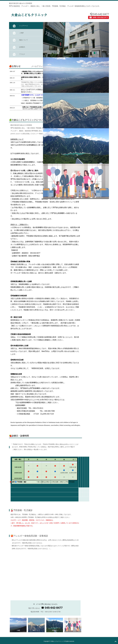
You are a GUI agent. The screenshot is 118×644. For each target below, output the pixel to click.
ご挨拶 (18, 33)
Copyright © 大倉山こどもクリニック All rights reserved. (59, 641)
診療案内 (19, 47)
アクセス (19, 54)
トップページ (20, 26)
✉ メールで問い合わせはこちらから (45, 604)
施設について (20, 40)
